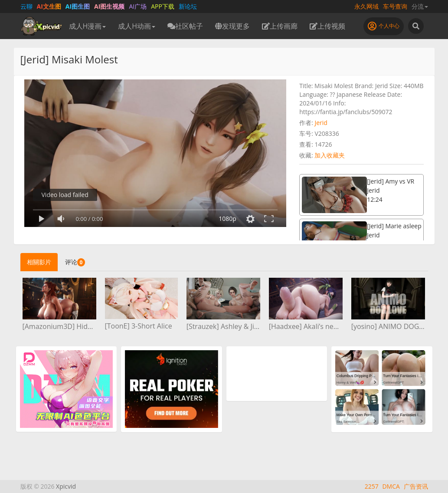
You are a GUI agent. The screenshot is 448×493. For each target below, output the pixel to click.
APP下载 (163, 6)
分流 (420, 6)
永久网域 (366, 6)
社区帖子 (185, 26)
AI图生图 (78, 6)
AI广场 (138, 6)
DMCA (391, 486)
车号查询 (395, 6)
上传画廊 (280, 26)
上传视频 (327, 26)
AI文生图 (49, 6)
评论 (75, 262)
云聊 (26, 6)
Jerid (321, 123)
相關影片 (39, 262)
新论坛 (188, 6)
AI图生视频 (109, 6)
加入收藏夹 (330, 155)
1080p (227, 219)
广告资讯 (416, 486)
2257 (372, 486)
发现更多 (232, 26)
